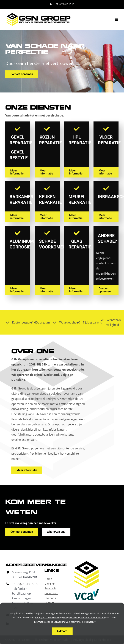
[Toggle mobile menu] (117, 19)
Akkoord (62, 631)
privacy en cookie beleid (47, 618)
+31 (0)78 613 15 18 (25, 584)
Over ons (50, 598)
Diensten (50, 584)
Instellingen (89, 622)
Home (48, 579)
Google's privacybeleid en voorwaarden (84, 618)
